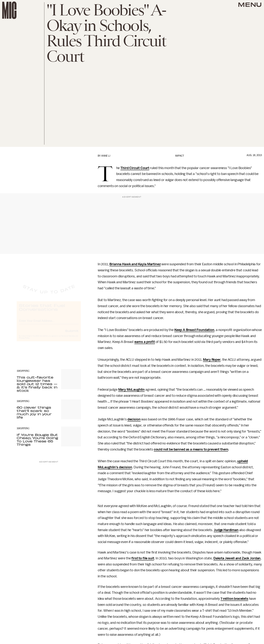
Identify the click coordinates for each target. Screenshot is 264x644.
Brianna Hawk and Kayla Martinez (135, 264)
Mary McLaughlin (132, 390)
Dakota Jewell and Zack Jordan (237, 558)
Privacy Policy (24, 341)
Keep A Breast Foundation (194, 330)
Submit (72, 334)
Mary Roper (212, 360)
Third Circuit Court (135, 168)
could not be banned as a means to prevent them (191, 449)
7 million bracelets (234, 599)
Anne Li (106, 156)
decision (134, 419)
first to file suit (143, 558)
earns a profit (145, 342)
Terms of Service (68, 339)
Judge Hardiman (226, 530)
